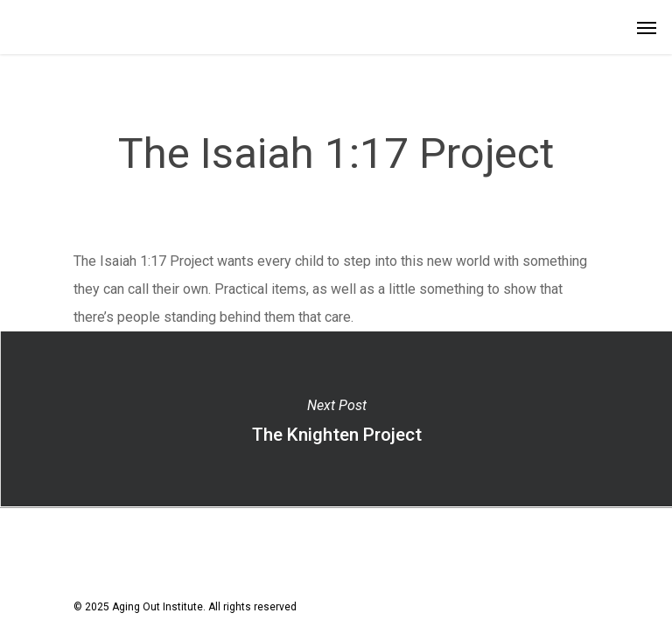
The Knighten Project (336, 419)
